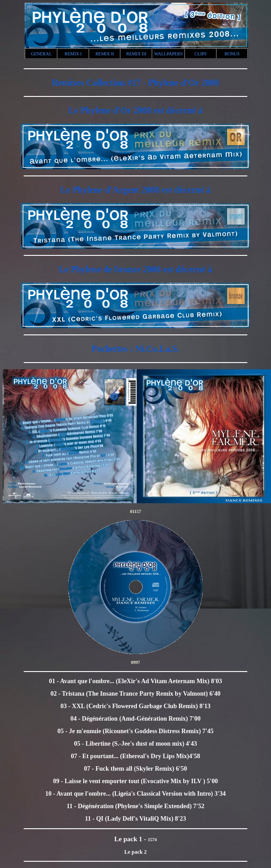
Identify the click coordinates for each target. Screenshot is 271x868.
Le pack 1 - (131, 839)
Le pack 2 (135, 852)
